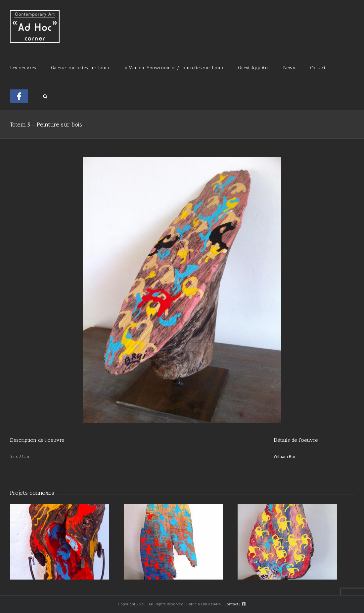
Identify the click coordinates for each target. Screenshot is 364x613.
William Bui (284, 457)
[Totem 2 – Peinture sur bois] (287, 541)
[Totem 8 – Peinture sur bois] (60, 541)
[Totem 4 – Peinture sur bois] (173, 541)
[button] (45, 96)
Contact (231, 604)
